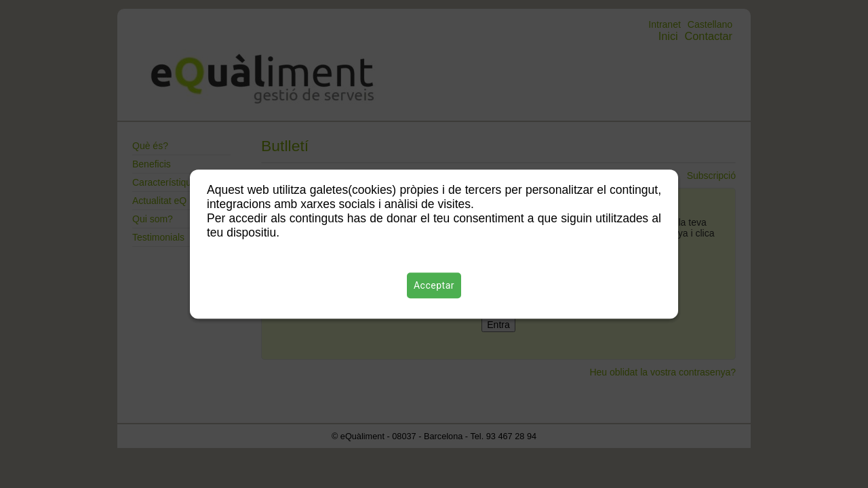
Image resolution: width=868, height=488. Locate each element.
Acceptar (434, 285)
